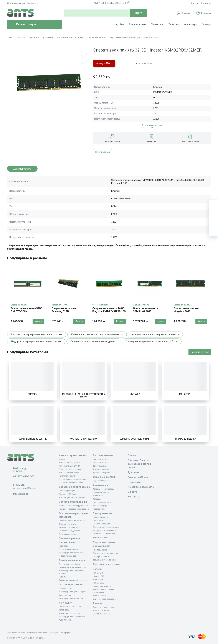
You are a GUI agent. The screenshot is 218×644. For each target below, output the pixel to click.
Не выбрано (19, 471)
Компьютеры (190, 24)
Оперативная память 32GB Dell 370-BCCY (27, 310)
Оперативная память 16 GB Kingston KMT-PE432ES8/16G (109, 310)
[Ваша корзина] (213, 204)
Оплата (195, 3)
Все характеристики (152, 125)
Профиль (186, 13)
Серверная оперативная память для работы (152, 341)
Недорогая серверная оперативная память (36, 341)
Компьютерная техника (84, 439)
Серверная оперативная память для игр (94, 341)
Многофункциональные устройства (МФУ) (84, 395)
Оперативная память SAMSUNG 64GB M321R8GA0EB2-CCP (145, 311)
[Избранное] (213, 213)
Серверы (206, 24)
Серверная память (19, 305)
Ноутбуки (120, 24)
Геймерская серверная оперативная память (97, 335)
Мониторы (185, 394)
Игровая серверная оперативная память (155, 335)
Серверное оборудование (135, 439)
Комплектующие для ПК (33, 439)
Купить (38, 321)
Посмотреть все (200, 352)
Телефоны (174, 24)
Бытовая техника (138, 24)
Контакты (206, 3)
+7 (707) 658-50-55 (102, 3)
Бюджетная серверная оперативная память (37, 335)
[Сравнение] (213, 222)
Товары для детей (185, 439)
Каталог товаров (23, 25)
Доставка (206, 13)
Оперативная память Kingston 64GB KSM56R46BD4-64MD (186, 311)
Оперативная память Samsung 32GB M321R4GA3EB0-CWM (64, 311)
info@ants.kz (119, 3)
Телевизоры (157, 24)
